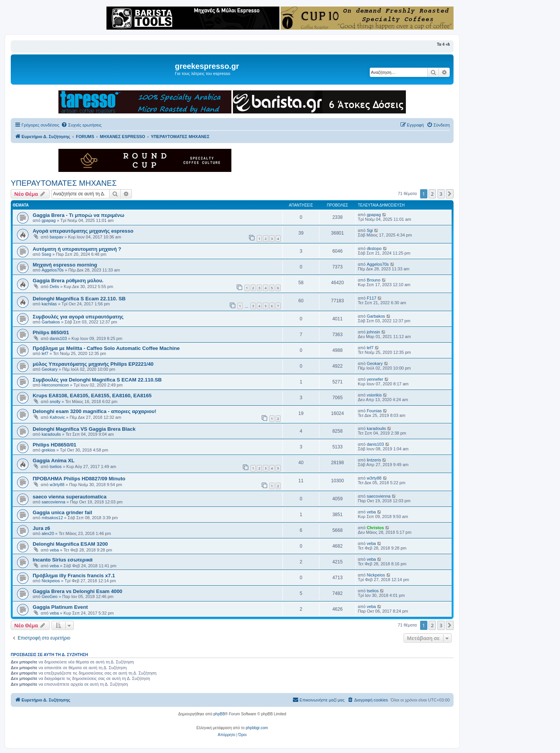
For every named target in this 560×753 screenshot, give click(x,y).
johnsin (373, 332)
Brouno (373, 280)
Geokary (50, 369)
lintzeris (374, 460)
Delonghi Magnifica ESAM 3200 (70, 544)
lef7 (45, 353)
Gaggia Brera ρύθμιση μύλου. (68, 281)
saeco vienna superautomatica (70, 497)
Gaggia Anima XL (54, 461)
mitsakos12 (52, 518)
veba (371, 512)
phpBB (219, 714)
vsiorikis (374, 395)
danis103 (58, 338)
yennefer (375, 379)
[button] (450, 194)
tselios (56, 466)
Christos (375, 528)
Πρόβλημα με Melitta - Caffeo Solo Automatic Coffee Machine (106, 348)
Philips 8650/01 (51, 332)
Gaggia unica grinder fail (62, 512)
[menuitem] (81, 125)
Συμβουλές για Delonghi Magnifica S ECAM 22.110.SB (97, 380)
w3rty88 (57, 485)
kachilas (49, 304)
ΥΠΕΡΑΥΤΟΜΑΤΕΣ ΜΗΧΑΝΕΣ (64, 183)
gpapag (49, 220)
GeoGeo (50, 596)
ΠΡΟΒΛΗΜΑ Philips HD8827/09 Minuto (79, 479)
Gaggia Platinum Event (60, 607)
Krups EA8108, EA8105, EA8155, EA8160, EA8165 (92, 396)
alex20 (48, 533)
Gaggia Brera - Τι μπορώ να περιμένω (78, 215)
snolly (55, 401)
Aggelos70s (53, 270)
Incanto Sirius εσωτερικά (63, 560)
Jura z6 (41, 528)
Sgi (370, 230)
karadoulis (51, 434)
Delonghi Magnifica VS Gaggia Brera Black (84, 429)
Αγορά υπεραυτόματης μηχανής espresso (83, 231)
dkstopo (374, 248)
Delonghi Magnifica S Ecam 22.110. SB (79, 299)
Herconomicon (55, 385)
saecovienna (53, 502)
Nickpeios (51, 581)
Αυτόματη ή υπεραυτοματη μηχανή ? (77, 249)
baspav (56, 237)
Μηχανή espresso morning (65, 265)
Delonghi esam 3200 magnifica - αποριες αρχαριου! (95, 411)
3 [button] (441, 194)
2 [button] (432, 194)
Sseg (46, 254)
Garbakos (51, 322)
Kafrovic (57, 417)
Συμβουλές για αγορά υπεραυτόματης (78, 317)
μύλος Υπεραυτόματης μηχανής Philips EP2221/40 (93, 364)
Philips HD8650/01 (55, 445)
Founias (374, 411)
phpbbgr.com (257, 728)
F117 (371, 298)
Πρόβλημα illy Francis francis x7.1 (74, 576)
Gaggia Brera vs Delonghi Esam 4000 (77, 591)
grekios (48, 450)
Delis (54, 287)
